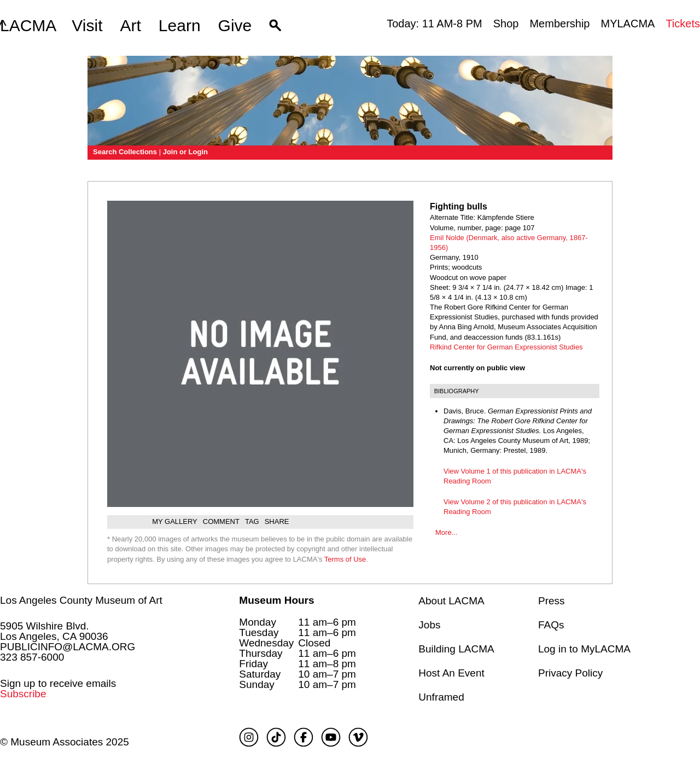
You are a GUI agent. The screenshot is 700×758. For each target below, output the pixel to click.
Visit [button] (87, 25)
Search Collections (125, 152)
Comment (221, 521)
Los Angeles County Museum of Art (81, 600)
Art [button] (131, 25)
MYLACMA (628, 24)
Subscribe (23, 694)
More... (446, 532)
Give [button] (235, 25)
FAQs (551, 625)
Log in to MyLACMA (584, 649)
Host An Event (451, 673)
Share (277, 521)
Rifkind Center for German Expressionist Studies (506, 347)
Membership (559, 24)
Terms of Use (345, 559)
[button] (275, 26)
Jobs (429, 625)
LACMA (28, 26)
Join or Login (185, 152)
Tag (252, 521)
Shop (506, 24)
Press (552, 601)
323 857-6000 (32, 657)
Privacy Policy (570, 673)
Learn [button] (180, 25)
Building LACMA (456, 649)
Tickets (683, 24)
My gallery (175, 521)
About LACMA (451, 601)
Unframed (441, 697)
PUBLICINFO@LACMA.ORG (68, 647)
